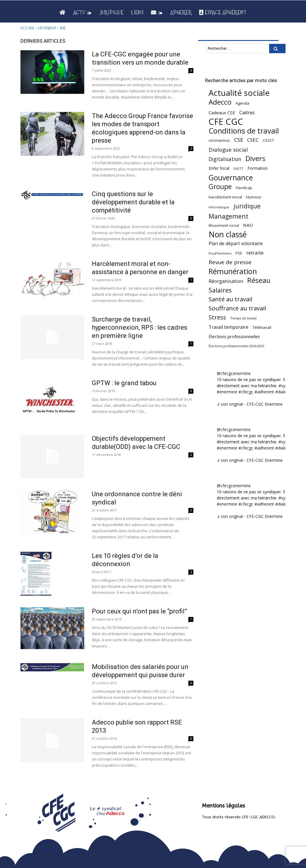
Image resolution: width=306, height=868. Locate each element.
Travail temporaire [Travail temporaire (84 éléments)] (228, 327)
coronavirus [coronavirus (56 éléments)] (219, 140)
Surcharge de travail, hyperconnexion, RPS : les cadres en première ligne (140, 327)
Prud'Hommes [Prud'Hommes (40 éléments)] (220, 253)
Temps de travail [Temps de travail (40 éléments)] (243, 318)
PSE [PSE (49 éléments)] (239, 253)
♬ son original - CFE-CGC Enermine (250, 404)
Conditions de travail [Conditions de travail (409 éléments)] (244, 131)
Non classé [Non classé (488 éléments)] (228, 235)
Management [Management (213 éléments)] (228, 216)
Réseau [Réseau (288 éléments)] (259, 280)
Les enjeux (47, 28)
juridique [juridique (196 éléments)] (247, 206)
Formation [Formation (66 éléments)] (258, 168)
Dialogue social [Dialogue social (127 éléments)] (228, 149)
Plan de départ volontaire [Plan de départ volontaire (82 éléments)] (236, 244)
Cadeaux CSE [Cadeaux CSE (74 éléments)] (222, 113)
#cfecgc (246, 392)
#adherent (264, 392)
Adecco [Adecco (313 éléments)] (220, 102)
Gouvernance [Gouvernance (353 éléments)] (231, 178)
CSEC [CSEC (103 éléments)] (253, 140)
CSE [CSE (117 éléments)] (239, 140)
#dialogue (285, 392)
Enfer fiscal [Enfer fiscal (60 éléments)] (219, 168)
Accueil (27, 28)
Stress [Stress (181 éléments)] (217, 317)
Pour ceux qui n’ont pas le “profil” (139, 611)
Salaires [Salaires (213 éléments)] (220, 290)
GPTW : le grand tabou (124, 383)
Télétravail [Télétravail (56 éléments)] (262, 327)
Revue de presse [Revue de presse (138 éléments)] (230, 262)
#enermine (227, 392)
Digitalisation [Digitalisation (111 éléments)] (225, 159)
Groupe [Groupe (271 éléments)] (220, 187)
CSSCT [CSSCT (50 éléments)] (268, 140)
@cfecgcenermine (234, 373)
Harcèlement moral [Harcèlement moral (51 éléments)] (225, 197)
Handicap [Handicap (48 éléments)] (244, 188)
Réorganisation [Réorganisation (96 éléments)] (226, 281)
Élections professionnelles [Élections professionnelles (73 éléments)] (234, 336)
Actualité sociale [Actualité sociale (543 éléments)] (239, 93)
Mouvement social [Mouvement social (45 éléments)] (224, 225)
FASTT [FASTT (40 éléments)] (238, 168)
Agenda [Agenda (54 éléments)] (242, 103)
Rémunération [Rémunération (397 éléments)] (233, 271)
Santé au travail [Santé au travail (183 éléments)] (230, 299)
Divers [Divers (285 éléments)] (255, 159)
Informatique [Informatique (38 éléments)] (219, 207)
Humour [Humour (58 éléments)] (254, 197)
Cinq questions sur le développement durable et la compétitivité (133, 202)
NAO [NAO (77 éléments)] (248, 225)
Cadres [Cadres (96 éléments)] (247, 112)
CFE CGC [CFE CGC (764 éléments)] (226, 122)
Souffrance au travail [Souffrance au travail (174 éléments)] (237, 308)
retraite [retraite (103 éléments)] (255, 253)
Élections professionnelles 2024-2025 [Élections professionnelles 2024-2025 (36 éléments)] (236, 346)
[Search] (277, 49)
